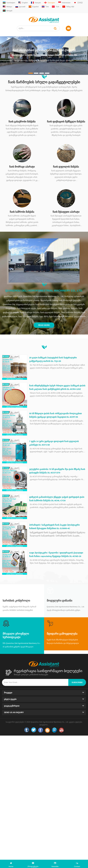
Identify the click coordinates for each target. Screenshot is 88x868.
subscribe (77, 682)
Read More (44, 325)
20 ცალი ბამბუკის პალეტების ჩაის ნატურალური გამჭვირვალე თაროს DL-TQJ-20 (53, 359)
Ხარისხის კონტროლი (16, 601)
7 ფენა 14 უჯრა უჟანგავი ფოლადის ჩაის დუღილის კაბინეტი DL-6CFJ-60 (54, 443)
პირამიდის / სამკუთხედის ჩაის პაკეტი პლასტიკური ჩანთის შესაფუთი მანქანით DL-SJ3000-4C (54, 527)
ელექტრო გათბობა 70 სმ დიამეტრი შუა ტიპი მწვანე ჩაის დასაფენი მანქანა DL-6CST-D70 (57, 471)
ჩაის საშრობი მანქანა (22, 212)
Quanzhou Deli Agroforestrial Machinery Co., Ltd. (44, 291)
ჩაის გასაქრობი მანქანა (22, 122)
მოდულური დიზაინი (60, 601)
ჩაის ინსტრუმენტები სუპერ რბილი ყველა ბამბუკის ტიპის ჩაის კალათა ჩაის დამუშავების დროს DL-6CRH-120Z (57, 387)
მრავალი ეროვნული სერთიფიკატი (16, 635)
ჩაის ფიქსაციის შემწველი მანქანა (66, 122)
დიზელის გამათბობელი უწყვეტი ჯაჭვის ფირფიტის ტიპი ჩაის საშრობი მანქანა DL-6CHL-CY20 (57, 499)
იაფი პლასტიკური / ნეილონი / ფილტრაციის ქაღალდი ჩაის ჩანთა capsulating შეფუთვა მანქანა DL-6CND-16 (56, 554)
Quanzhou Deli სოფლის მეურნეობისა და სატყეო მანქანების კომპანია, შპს (44, 55)
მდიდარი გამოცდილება (62, 634)
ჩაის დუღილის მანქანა (66, 167)
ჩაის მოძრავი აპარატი (22, 167)
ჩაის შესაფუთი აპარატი (66, 212)
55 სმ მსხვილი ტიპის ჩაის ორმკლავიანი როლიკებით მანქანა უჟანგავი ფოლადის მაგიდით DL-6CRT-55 (55, 415)
